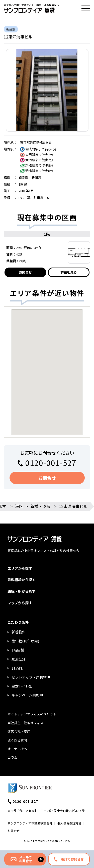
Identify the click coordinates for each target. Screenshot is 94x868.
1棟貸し (18, 668)
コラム (12, 757)
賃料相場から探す (22, 580)
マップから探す (20, 603)
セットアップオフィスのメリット (32, 714)
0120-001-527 (51, 463)
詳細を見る (69, 272)
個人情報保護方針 (69, 823)
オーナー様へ (17, 749)
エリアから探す (20, 568)
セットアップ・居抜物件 (31, 677)
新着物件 (19, 632)
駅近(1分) (19, 659)
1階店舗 (18, 650)
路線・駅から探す (22, 591)
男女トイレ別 (22, 686)
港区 (19, 506)
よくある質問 (17, 740)
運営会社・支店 (19, 731)
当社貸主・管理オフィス (25, 723)
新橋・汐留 (40, 506)
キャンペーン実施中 (27, 695)
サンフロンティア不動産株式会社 (30, 823)
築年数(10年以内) (25, 641)
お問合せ (25, 272)
